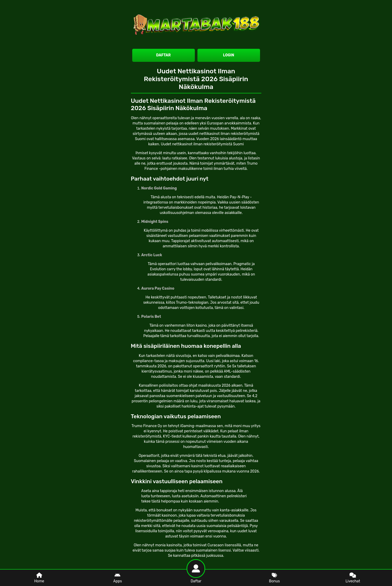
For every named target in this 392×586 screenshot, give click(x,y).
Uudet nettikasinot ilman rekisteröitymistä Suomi (202, 144)
